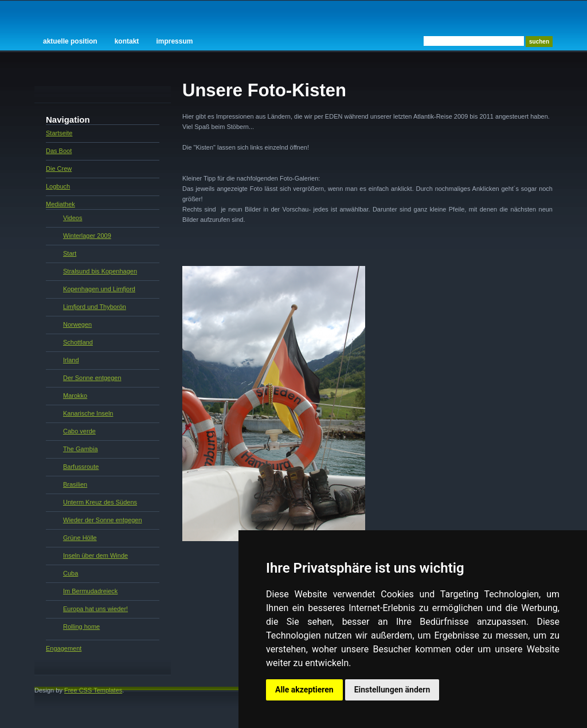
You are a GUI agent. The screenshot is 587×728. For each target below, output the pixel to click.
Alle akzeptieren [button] (304, 690)
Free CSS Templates (93, 690)
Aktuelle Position (70, 41)
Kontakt (127, 41)
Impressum (174, 41)
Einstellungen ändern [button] (392, 690)
